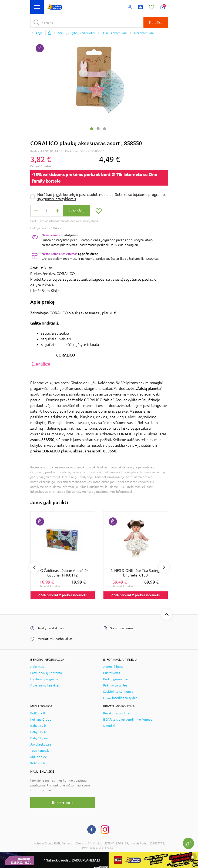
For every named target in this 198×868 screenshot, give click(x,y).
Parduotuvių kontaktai (46, 673)
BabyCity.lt (38, 726)
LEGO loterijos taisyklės (120, 698)
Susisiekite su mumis (118, 692)
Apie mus (37, 667)
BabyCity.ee (39, 738)
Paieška (156, 22)
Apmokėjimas (113, 667)
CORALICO (66, 355)
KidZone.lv (38, 763)
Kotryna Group (41, 720)
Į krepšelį (77, 211)
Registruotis (63, 803)
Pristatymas (112, 673)
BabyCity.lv (38, 732)
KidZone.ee (39, 757)
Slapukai (109, 726)
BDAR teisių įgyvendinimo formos (128, 720)
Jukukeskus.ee (41, 744)
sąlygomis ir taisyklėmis (57, 199)
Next (164, 567)
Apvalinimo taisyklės (45, 685)
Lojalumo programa (44, 679)
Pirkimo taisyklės (115, 685)
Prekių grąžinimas (116, 679)
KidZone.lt (38, 713)
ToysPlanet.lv (40, 751)
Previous (34, 567)
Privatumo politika (116, 713)
